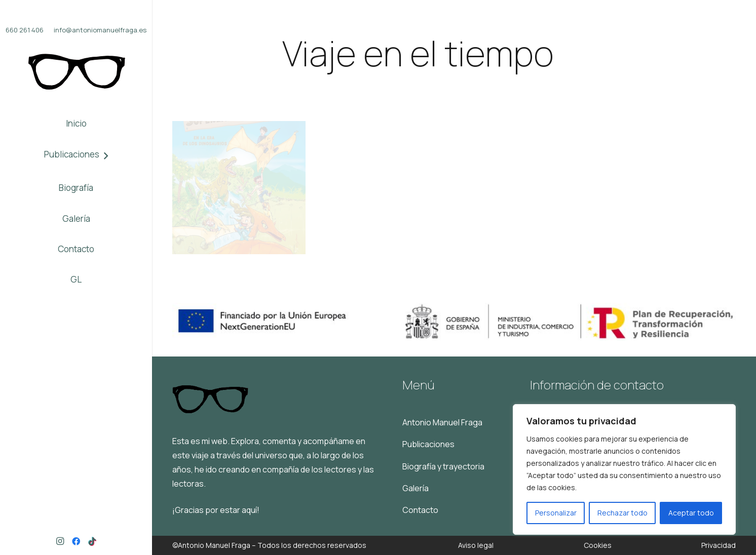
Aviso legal (476, 545)
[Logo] (76, 72)
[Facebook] (76, 541)
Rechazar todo (622, 513)
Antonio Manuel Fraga (442, 422)
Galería (415, 488)
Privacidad (719, 545)
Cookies (598, 545)
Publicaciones (428, 444)
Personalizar (556, 513)
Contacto (420, 510)
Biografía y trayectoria (443, 466)
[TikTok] (92, 541)
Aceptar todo (691, 513)
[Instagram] (60, 541)
